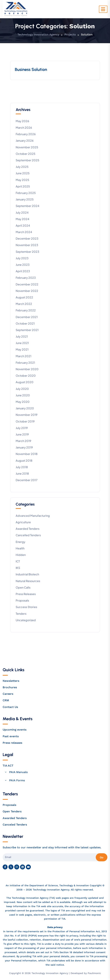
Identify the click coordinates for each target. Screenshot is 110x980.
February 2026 (26, 134)
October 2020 (26, 376)
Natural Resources (28, 581)
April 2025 (23, 186)
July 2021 (22, 336)
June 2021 (22, 343)
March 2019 (23, 441)
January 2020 (25, 408)
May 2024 (22, 219)
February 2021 (25, 363)
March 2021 (23, 356)
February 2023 (26, 278)
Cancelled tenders (28, 535)
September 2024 (27, 206)
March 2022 (24, 304)
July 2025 (22, 167)
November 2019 (27, 415)
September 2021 (27, 330)
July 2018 (22, 467)
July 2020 (22, 389)
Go (102, 857)
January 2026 (25, 141)
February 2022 (26, 310)
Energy (21, 542)
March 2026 (24, 128)
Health (20, 548)
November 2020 (27, 369)
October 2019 (25, 421)
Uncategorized (26, 620)
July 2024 (22, 212)
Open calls (23, 587)
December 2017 (27, 480)
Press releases (26, 594)
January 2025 (25, 199)
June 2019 (22, 434)
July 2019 (22, 428)
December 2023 (27, 238)
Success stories (26, 607)
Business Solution (31, 69)
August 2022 (24, 297)
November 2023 (27, 245)
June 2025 (23, 173)
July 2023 (22, 258)
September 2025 (27, 160)
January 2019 (24, 447)
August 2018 (24, 461)
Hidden (21, 555)
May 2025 (22, 180)
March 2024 (24, 232)
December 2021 (27, 317)
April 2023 (23, 271)
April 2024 (23, 225)
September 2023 (27, 252)
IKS (18, 568)
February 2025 (26, 193)
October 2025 (26, 154)
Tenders (21, 614)
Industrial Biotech (27, 574)
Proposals (22, 600)
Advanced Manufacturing (33, 516)
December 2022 (27, 284)
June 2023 (23, 265)
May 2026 (22, 121)
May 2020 (23, 402)
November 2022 (27, 291)
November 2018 (27, 454)
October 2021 (25, 323)
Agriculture (23, 522)
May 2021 (22, 349)
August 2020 (25, 382)
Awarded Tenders (28, 529)
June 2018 (22, 473)
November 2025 (27, 147)
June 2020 (23, 395)
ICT (18, 561)
